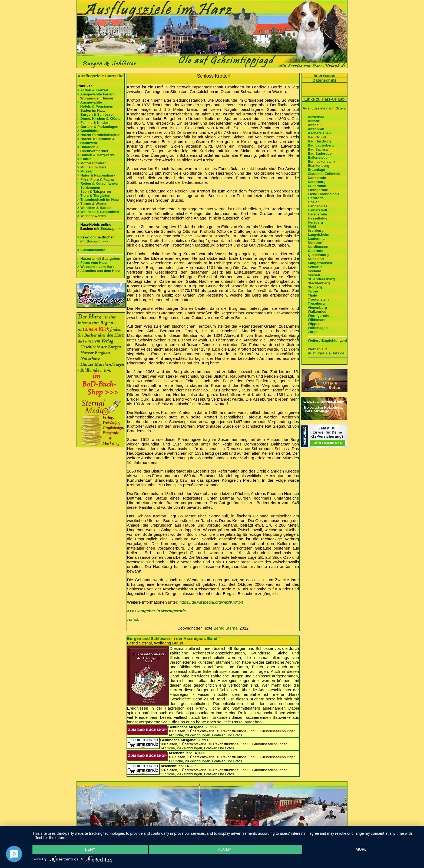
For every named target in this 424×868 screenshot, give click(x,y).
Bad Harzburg (319, 141)
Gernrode (316, 198)
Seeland (314, 271)
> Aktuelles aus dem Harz (99, 271)
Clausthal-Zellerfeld (324, 174)
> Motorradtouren (92, 163)
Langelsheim (318, 235)
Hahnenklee (318, 206)
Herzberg (315, 222)
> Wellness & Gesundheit (98, 212)
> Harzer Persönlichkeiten (99, 135)
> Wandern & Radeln (94, 208)
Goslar (313, 202)
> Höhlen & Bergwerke (96, 155)
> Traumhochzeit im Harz (98, 200)
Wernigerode (318, 316)
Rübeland (316, 259)
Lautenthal (317, 239)
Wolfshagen (318, 328)
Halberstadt (317, 210)
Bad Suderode (320, 153)
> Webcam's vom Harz (96, 267)
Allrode (314, 121)
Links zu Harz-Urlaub (324, 99)
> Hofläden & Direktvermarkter (93, 149)
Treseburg (316, 303)
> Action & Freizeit (93, 90)
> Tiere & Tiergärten (94, 196)
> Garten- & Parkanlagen (98, 127)
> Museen (85, 171)
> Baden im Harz (91, 110)
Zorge (313, 332)
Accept (226, 849)
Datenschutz (324, 80)
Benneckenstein (321, 162)
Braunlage (316, 170)
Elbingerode (318, 190)
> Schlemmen (89, 187)
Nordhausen (318, 247)
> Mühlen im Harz (92, 167)
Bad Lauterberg (321, 145)
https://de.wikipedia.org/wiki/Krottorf (211, 602)
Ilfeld (312, 226)
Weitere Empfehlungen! (327, 340)
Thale (312, 295)
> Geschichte (88, 131)
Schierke (315, 267)
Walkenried (317, 312)
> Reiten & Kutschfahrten (98, 183)
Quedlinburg (318, 255)
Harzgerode (317, 214)
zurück (133, 619)
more (361, 849)
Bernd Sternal (226, 628)
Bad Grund (317, 137)
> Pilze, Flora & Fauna (96, 179)
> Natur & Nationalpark (96, 175)
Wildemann (317, 320)
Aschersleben (319, 133)
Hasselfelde (317, 218)
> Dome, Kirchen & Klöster (100, 119)
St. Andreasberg (321, 279)
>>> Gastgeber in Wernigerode (157, 611)
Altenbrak (316, 129)
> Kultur (84, 159)
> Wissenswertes (92, 216)
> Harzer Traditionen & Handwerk (96, 141)
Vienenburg (317, 307)
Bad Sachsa (318, 149)
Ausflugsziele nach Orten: (324, 108)
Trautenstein (318, 299)
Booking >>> (111, 229)
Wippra (314, 324)
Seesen (314, 275)
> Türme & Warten (92, 204)
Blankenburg (318, 166)
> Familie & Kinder (93, 123)
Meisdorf (315, 243)
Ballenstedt (317, 157)
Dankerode (317, 178)
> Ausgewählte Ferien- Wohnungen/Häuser (96, 96)
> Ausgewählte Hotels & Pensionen (95, 104)
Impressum (324, 75)
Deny (90, 849)
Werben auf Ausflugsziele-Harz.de (326, 351)
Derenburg (317, 182)
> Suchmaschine (91, 250)
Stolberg (315, 287)
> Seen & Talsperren (94, 192)
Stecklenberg (319, 283)
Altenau (314, 125)
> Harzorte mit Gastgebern (99, 259)
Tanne (313, 291)
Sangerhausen (320, 263)
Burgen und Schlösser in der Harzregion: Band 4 (174, 638)
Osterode (315, 251)
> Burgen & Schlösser (96, 114)
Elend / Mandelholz (324, 194)
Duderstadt (317, 186)
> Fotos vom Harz (92, 263)
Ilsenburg (316, 230)
